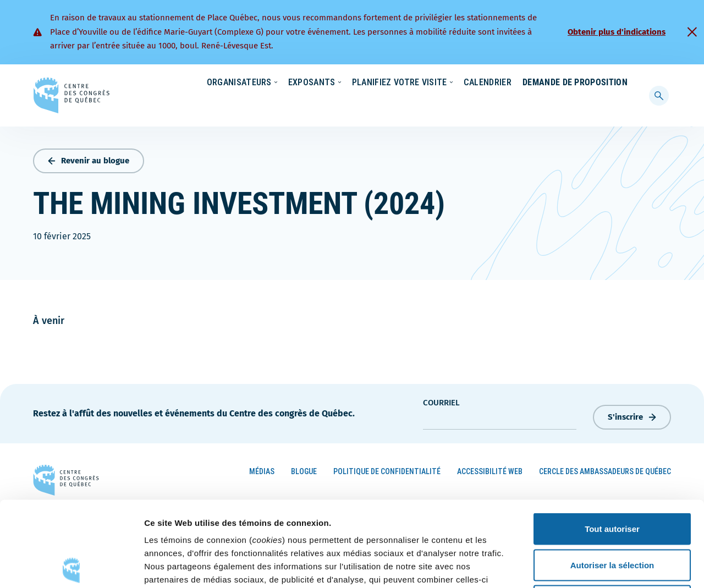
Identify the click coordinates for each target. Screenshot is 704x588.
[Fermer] (692, 32)
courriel (441, 400)
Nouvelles (460, 83)
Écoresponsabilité (394, 83)
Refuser (612, 516)
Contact (614, 83)
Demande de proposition (575, 104)
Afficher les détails (606, 566)
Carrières (514, 83)
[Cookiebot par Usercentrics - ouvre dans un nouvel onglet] (71, 567)
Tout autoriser (612, 444)
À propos (565, 83)
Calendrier (477, 104)
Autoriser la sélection (612, 480)
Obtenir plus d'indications (617, 32)
